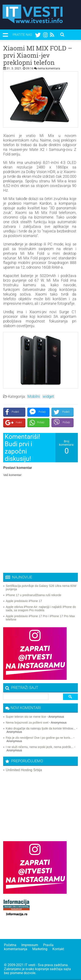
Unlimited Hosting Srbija (24, 770)
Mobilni (34, 397)
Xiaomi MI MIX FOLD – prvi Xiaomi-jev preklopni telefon (38, 55)
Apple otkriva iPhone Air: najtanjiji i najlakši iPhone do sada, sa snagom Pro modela (41, 609)
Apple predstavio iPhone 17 (24, 601)
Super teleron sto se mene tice (26, 717)
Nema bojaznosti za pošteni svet (27, 723)
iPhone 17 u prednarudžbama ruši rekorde (33, 595)
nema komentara (49, 68)
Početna (10, 945)
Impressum (30, 945)
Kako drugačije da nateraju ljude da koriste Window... (40, 728)
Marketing (40, 949)
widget (48, 397)
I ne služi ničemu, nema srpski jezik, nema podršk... (40, 747)
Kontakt (58, 949)
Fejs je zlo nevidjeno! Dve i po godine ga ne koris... (39, 738)
